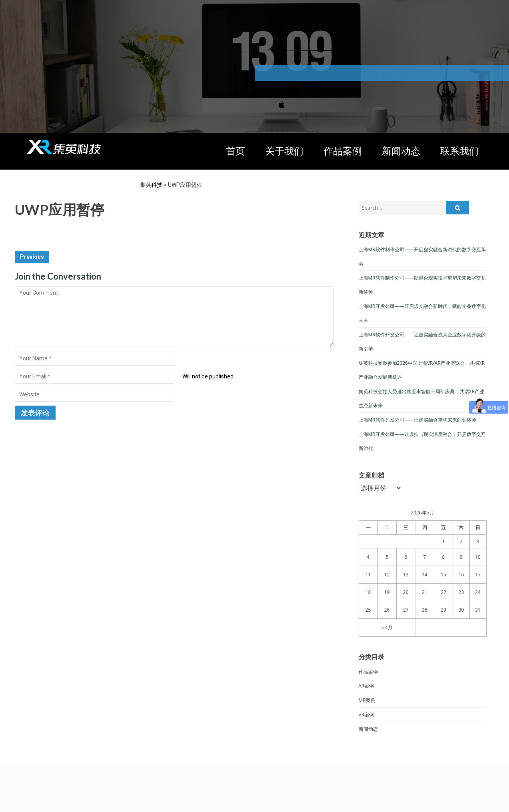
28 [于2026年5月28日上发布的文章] (425, 610)
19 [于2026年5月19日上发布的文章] (387, 592)
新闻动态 (401, 151)
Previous (32, 257)
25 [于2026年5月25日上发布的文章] (368, 610)
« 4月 (387, 627)
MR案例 (367, 700)
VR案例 (366, 715)
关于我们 (284, 151)
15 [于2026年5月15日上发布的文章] (443, 575)
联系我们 (459, 151)
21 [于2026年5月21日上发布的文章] (425, 592)
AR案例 (366, 686)
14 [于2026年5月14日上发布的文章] (425, 575)
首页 (236, 151)
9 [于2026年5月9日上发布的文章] (461, 557)
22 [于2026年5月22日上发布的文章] (443, 592)
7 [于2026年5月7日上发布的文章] (424, 557)
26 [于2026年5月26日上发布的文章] (387, 610)
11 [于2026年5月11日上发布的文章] (368, 575)
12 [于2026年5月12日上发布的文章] (387, 575)
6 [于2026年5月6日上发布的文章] (406, 557)
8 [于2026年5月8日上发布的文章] (444, 557)
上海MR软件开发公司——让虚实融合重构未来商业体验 (417, 420)
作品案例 (343, 151)
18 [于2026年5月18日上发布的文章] (368, 592)
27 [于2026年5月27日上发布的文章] (406, 610)
